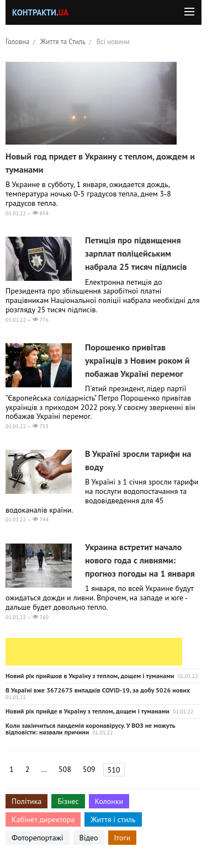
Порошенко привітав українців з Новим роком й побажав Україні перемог (137, 360)
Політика (26, 801)
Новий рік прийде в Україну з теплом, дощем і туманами (87, 711)
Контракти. (40, 12)
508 (65, 769)
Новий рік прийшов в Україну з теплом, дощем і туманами (90, 676)
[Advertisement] (94, 652)
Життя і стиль (113, 819)
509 (89, 769)
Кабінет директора (43, 819)
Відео (89, 838)
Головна (17, 41)
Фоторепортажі (38, 838)
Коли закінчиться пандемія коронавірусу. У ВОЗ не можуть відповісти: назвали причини (90, 729)
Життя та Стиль (63, 41)
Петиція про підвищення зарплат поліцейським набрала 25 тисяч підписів (136, 253)
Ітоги (123, 838)
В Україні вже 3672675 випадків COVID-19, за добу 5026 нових (98, 690)
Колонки (109, 801)
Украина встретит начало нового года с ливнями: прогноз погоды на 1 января (140, 560)
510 (114, 770)
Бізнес (68, 801)
